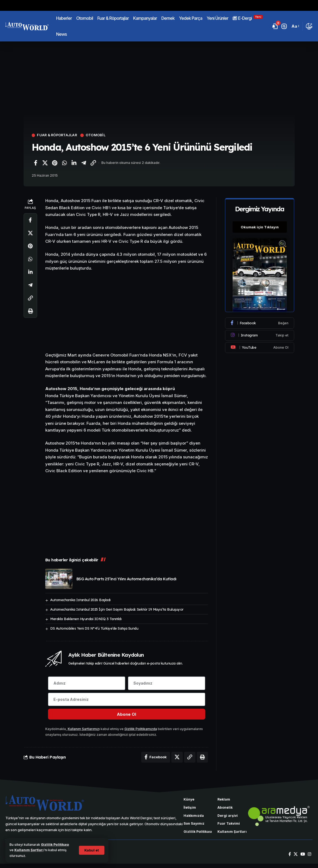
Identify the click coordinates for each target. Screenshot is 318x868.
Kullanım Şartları (29, 850)
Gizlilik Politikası (55, 845)
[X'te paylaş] (45, 163)
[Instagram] (260, 335)
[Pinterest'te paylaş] (55, 163)
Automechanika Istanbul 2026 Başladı (80, 600)
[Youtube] (260, 347)
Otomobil (97, 135)
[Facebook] (260, 322)
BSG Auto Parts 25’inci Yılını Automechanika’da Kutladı (126, 579)
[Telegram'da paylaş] (83, 163)
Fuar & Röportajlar (58, 135)
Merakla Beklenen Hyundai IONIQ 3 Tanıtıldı (86, 619)
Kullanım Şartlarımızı (84, 729)
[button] (91, 850)
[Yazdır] (30, 311)
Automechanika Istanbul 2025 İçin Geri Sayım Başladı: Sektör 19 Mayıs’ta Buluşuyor (117, 609)
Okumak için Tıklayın (260, 226)
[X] (296, 859)
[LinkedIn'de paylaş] (74, 163)
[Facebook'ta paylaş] (36, 163)
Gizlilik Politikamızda (141, 729)
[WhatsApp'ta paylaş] (64, 163)
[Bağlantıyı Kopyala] (93, 163)
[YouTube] (303, 859)
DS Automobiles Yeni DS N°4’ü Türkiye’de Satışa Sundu (94, 628)
